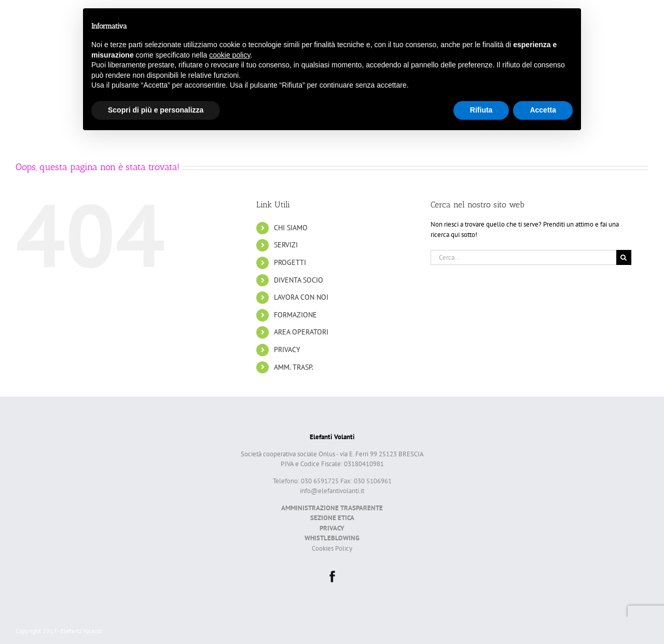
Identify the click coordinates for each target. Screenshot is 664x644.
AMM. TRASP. (294, 367)
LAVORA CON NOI (301, 297)
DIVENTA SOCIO (299, 280)
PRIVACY (287, 349)
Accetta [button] (543, 110)
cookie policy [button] (230, 55)
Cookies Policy (332, 548)
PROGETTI (290, 262)
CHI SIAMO (291, 228)
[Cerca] (624, 257)
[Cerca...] (523, 257)
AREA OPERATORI (301, 332)
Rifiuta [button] (481, 110)
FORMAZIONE (295, 315)
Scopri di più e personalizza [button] (156, 110)
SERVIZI (286, 245)
